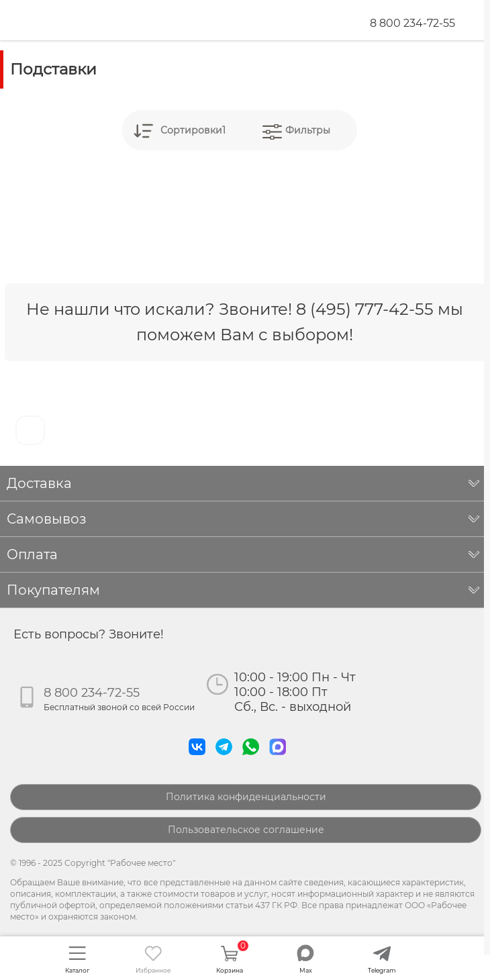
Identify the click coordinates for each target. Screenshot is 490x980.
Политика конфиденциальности (246, 797)
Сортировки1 (193, 130)
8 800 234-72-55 (412, 23)
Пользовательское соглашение (246, 830)
